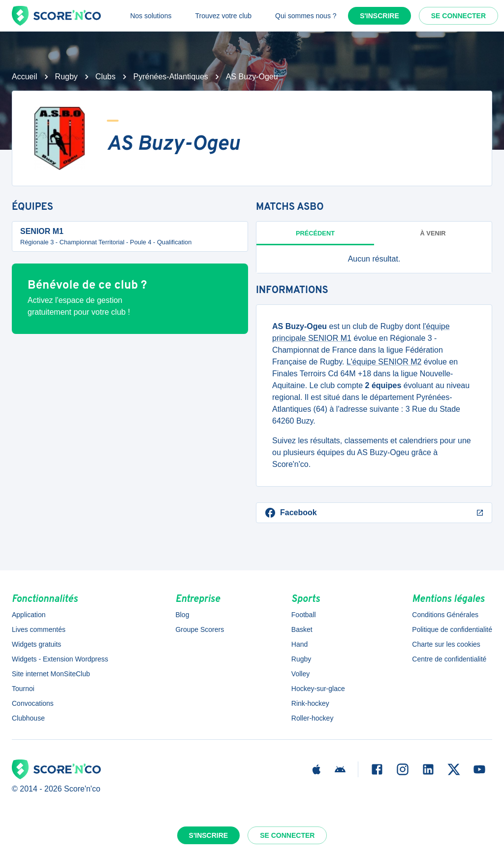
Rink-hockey (310, 703)
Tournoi (23, 689)
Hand (299, 644)
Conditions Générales (445, 615)
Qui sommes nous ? (306, 16)
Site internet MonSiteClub (51, 674)
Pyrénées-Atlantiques (171, 77)
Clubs (106, 77)
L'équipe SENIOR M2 (384, 362)
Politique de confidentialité (452, 629)
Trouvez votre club (223, 16)
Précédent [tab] (315, 233)
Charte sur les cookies (446, 644)
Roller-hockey (313, 718)
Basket (302, 629)
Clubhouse (28, 718)
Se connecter (458, 16)
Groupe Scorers (200, 629)
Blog (182, 615)
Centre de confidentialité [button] (449, 659)
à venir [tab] (433, 233)
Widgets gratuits (36, 644)
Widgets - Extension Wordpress (60, 659)
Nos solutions (151, 16)
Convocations (33, 703)
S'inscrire (379, 16)
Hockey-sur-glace (318, 689)
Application (29, 615)
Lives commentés (39, 629)
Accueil (25, 77)
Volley (300, 674)
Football (304, 615)
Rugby (66, 77)
